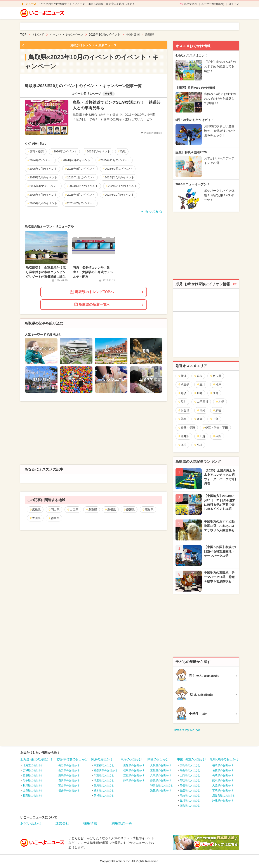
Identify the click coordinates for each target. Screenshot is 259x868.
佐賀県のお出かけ (223, 770)
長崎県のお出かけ (223, 775)
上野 (214, 419)
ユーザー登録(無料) (213, 4)
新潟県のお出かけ (69, 775)
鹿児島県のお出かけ (224, 796)
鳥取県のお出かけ (190, 780)
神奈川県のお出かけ (106, 770)
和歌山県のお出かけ (162, 785)
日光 (201, 410)
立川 (201, 384)
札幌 (220, 402)
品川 (182, 402)
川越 (201, 436)
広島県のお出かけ (190, 765)
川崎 (198, 393)
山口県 (73, 510)
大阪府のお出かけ (161, 765)
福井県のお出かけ (69, 790)
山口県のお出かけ (190, 775)
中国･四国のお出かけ (192, 759)
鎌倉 (198, 419)
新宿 (217, 410)
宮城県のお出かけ (33, 770)
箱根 (198, 376)
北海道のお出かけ (33, 765)
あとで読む (191, 4)
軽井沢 (184, 436)
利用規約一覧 (122, 823)
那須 (182, 393)
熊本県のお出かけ (223, 780)
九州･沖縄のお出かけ (224, 759)
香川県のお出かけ (190, 801)
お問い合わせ (31, 823)
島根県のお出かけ (190, 785)
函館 (217, 436)
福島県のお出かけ (33, 796)
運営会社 (62, 823)
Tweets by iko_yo (187, 730)
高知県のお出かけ (190, 796)
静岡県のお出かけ (134, 780)
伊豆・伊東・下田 (215, 428)
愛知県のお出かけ (134, 765)
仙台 (214, 393)
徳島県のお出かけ (190, 806)
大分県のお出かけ (223, 785)
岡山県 (54, 510)
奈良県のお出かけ (161, 780)
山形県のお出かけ (33, 790)
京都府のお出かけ (161, 770)
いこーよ (31, 4)
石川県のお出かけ (69, 780)
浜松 (182, 445)
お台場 (184, 410)
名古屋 (216, 376)
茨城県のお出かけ (104, 796)
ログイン (234, 4)
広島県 (35, 510)
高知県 (148, 510)
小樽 (198, 445)
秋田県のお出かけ (33, 785)
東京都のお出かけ (104, 765)
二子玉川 (201, 402)
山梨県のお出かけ (69, 770)
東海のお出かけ (131, 759)
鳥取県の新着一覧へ (92, 304)
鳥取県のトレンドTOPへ (92, 292)
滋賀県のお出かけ (161, 790)
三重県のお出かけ (134, 775)
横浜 (182, 376)
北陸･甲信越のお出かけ (72, 759)
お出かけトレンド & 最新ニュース (94, 45)
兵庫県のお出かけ (161, 775)
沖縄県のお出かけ (223, 801)
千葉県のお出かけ (104, 775)
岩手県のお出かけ (33, 780)
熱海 (182, 419)
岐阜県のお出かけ (134, 770)
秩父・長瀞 (186, 428)
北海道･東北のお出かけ (36, 759)
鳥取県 (91, 510)
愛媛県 (129, 510)
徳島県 (54, 518)
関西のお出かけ (158, 759)
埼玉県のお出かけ (104, 780)
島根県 (110, 510)
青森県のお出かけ (33, 775)
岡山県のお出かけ (190, 770)
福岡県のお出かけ (223, 765)
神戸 (217, 384)
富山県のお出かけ (69, 785)
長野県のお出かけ (69, 765)
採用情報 (90, 823)
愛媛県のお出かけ (190, 790)
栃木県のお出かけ (104, 790)
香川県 (35, 518)
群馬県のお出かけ (104, 785)
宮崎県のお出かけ (223, 790)
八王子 (184, 384)
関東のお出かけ (102, 759)
